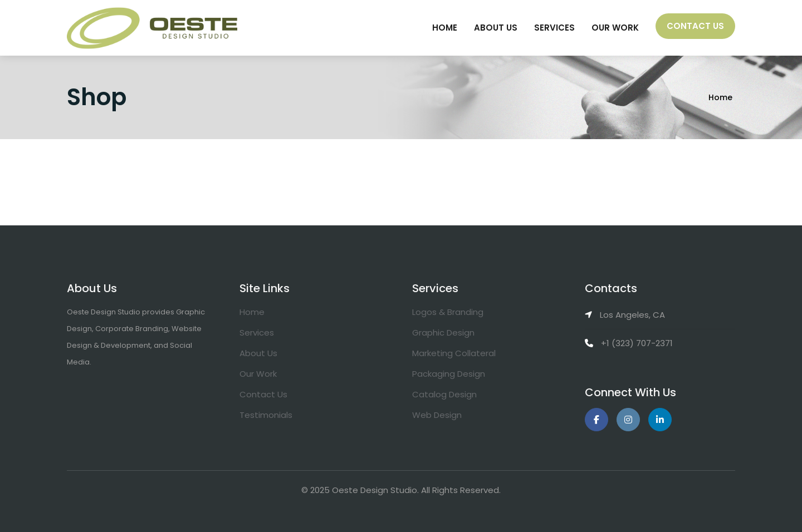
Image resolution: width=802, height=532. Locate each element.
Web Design (437, 415)
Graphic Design (443, 332)
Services (554, 28)
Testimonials (266, 415)
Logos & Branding (448, 312)
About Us (496, 28)
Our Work (615, 28)
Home (445, 28)
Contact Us (695, 26)
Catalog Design (444, 394)
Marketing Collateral (454, 353)
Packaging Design (449, 374)
